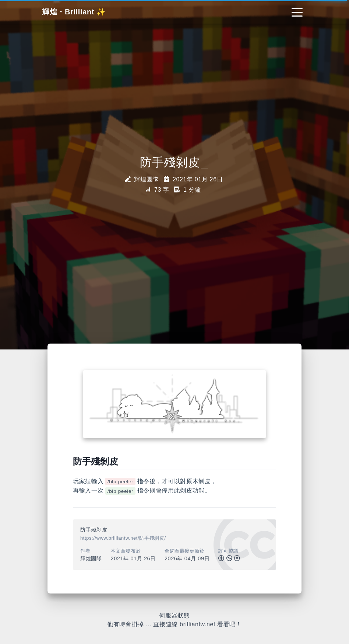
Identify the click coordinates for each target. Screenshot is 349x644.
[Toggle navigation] (297, 12)
